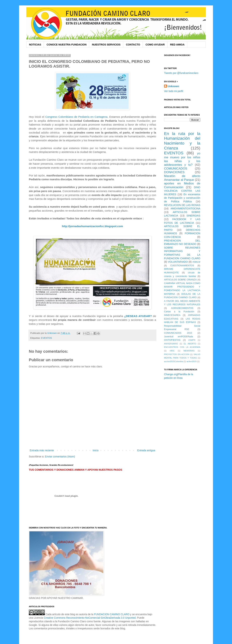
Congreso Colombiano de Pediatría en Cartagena (76, 117)
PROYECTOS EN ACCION (177, 354)
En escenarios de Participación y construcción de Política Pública (182, 198)
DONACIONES (174, 172)
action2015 (191, 361)
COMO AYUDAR (155, 45)
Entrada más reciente (42, 450)
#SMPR (192, 340)
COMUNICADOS (176, 169)
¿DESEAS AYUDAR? (138, 316)
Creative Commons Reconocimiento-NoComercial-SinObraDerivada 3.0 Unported (90, 618)
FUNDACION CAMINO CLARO (112, 614)
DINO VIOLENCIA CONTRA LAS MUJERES (182, 191)
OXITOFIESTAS (172, 340)
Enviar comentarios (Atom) (60, 457)
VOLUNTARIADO (178, 262)
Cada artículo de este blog (60, 614)
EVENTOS (47, 338)
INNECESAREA (172, 315)
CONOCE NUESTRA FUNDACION (67, 45)
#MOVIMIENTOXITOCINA (185, 209)
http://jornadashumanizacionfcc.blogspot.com (93, 226)
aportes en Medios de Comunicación (182, 185)
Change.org (171, 374)
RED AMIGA (177, 45)
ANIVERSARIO (171, 344)
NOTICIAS (35, 45)
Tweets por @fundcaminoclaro (181, 73)
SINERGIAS (193, 216)
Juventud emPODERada (179, 337)
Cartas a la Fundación (179, 312)
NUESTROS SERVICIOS (106, 45)
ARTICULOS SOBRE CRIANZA (180, 280)
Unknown (173, 86)
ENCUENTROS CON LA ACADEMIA (182, 347)
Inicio (96, 450)
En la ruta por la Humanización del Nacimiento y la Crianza (182, 141)
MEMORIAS (189, 351)
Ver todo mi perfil (174, 91)
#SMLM (196, 262)
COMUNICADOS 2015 (178, 333)
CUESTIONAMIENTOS (182, 266)
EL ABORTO (190, 344)
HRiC (172, 351)
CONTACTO (133, 45)
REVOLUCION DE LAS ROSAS (182, 205)
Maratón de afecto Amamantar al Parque (182, 178)
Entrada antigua (146, 450)
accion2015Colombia (173, 361)
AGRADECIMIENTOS (182, 308)
